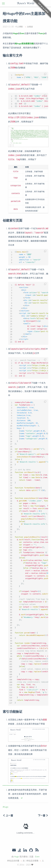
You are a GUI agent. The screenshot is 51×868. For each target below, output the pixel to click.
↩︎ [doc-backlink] (22, 798)
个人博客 (19, 27)
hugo (6, 807)
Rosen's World (26, 3)
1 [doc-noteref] (38, 210)
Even (37, 856)
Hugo (17, 856)
